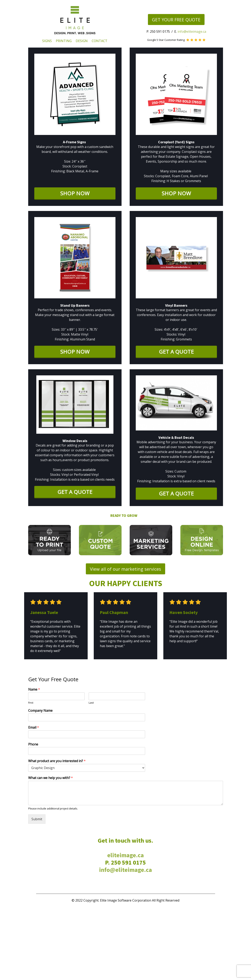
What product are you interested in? (57, 761)
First (31, 703)
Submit (37, 819)
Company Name (40, 711)
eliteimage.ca (125, 855)
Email (34, 727)
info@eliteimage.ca (192, 32)
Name (34, 689)
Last (91, 703)
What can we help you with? (51, 778)
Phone (33, 744)
